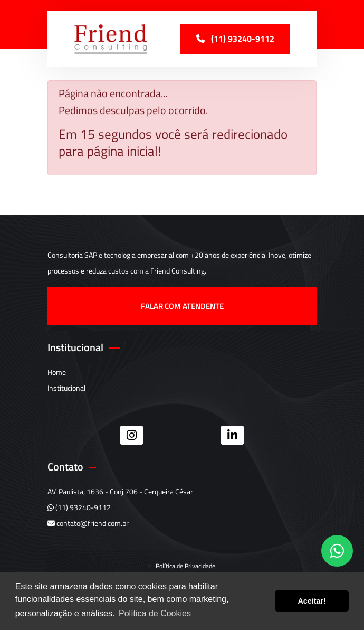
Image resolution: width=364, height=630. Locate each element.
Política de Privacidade (185, 566)
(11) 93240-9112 (79, 507)
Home (57, 372)
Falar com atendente (182, 306)
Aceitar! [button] (312, 601)
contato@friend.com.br (88, 523)
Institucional (66, 388)
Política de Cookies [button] (155, 613)
